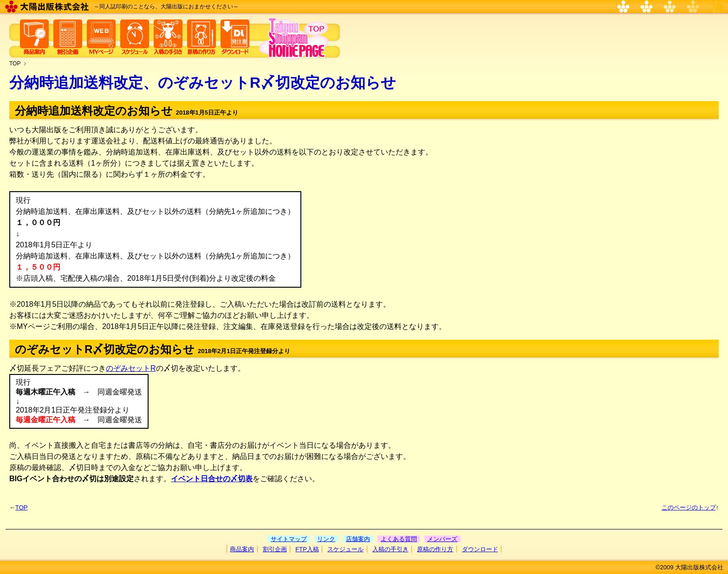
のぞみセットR (131, 368)
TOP (15, 64)
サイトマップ (289, 539)
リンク (326, 539)
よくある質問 (399, 539)
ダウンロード (480, 549)
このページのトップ (689, 507)
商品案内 (242, 549)
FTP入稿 (307, 549)
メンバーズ (442, 539)
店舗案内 (358, 539)
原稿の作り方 (435, 549)
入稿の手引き (390, 549)
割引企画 (275, 549)
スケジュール (345, 549)
